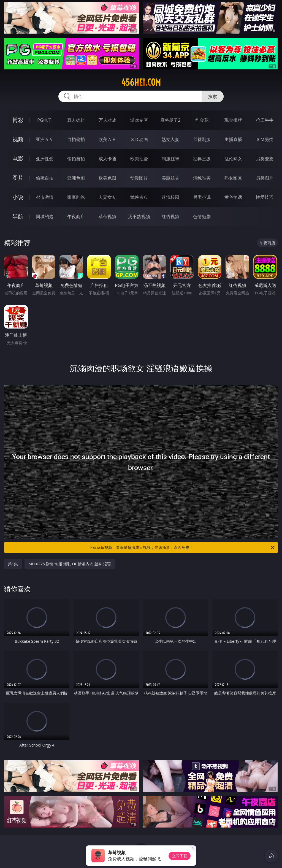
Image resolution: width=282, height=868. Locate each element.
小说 (18, 197)
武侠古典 (139, 197)
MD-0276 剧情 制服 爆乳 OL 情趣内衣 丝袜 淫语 (70, 564)
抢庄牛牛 (265, 120)
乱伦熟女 (233, 159)
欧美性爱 (139, 159)
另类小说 (202, 197)
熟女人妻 (170, 139)
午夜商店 (76, 216)
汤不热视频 (139, 216)
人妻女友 (107, 197)
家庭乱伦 (76, 197)
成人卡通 (107, 159)
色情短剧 (202, 216)
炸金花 (202, 120)
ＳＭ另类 (265, 139)
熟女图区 (233, 178)
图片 (18, 178)
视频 (18, 139)
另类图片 (265, 178)
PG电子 (44, 120)
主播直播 (233, 139)
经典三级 (202, 159)
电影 (18, 158)
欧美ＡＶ (107, 139)
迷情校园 (170, 197)
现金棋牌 (233, 120)
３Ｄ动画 (139, 139)
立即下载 (180, 856)
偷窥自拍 (45, 178)
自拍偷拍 (76, 139)
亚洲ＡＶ (45, 139)
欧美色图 (107, 178)
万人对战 (107, 120)
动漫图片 (139, 178)
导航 (18, 216)
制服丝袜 (170, 159)
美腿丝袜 (170, 178)
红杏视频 (170, 216)
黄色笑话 (233, 197)
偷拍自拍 (76, 159)
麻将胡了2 (170, 120)
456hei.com (141, 82)
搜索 (213, 96)
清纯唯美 (202, 178)
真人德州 (76, 120)
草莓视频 (107, 216)
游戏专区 (139, 120)
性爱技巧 (265, 197)
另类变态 (265, 159)
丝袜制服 (202, 139)
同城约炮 (45, 216)
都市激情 (45, 197)
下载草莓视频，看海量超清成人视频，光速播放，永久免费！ (182, 547)
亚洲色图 (76, 178)
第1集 (13, 564)
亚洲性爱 (45, 159)
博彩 (18, 120)
